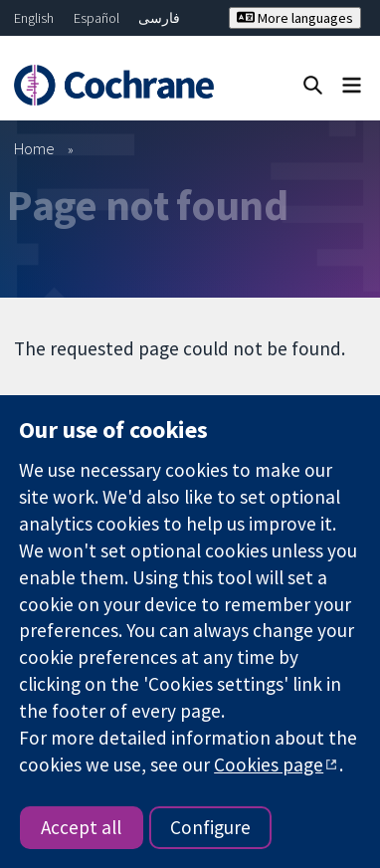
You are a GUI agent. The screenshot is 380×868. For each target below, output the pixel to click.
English (34, 18)
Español (96, 18)
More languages (295, 18)
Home (34, 148)
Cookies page (269, 764)
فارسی (159, 18)
